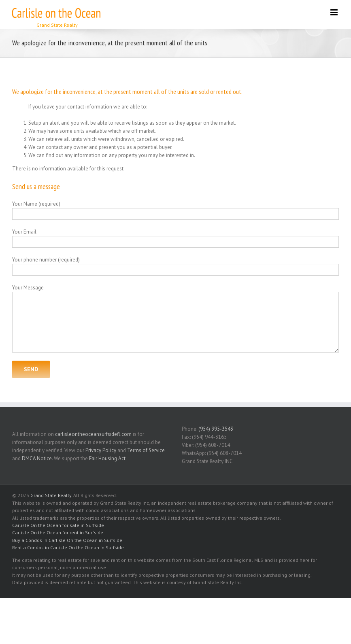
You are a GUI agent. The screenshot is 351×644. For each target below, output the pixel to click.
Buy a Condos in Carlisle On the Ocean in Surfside (67, 540)
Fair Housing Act (107, 458)
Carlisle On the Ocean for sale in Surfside (58, 525)
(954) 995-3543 (216, 429)
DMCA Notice (37, 458)
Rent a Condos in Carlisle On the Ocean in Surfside (68, 547)
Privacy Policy (101, 450)
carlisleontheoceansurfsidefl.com (93, 434)
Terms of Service (146, 450)
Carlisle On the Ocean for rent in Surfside (58, 532)
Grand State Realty (51, 495)
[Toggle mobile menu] (335, 12)
